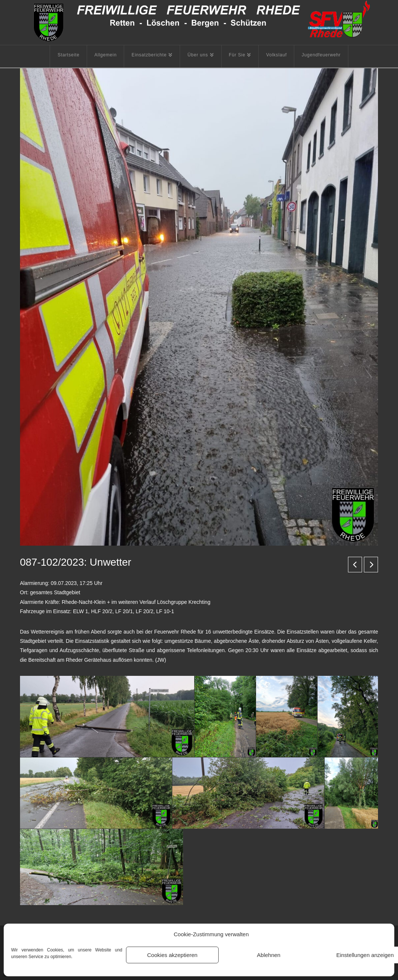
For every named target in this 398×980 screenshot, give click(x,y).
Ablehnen (268, 955)
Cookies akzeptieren (172, 955)
